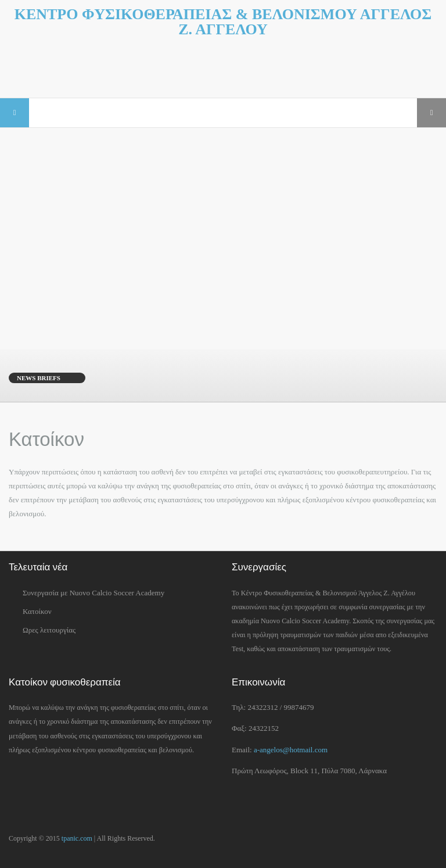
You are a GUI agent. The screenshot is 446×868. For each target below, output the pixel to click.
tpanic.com (77, 838)
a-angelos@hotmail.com (291, 750)
